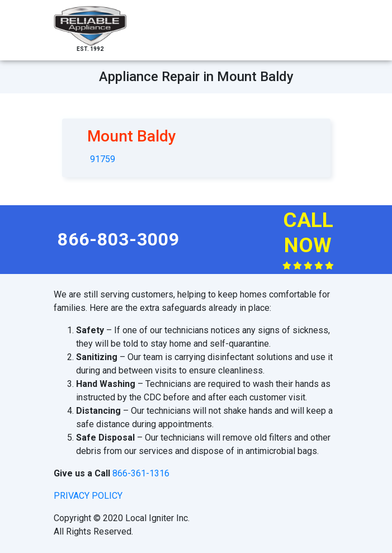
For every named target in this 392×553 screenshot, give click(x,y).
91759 (103, 159)
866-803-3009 (119, 239)
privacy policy (88, 496)
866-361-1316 (141, 473)
